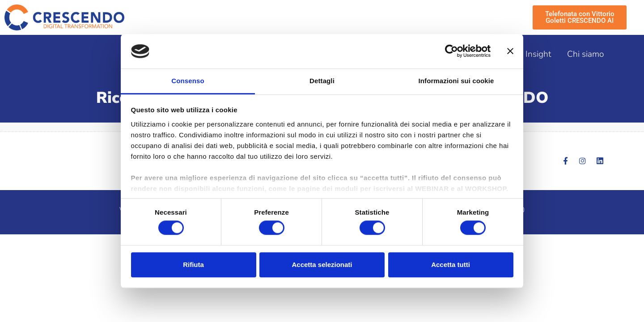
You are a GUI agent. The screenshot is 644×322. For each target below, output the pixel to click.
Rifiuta (193, 265)
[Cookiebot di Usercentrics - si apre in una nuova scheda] (451, 51)
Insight (538, 54)
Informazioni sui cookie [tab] (456, 81)
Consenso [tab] (188, 81)
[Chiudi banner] (510, 51)
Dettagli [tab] (322, 81)
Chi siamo (585, 54)
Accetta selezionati (322, 265)
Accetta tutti (451, 265)
